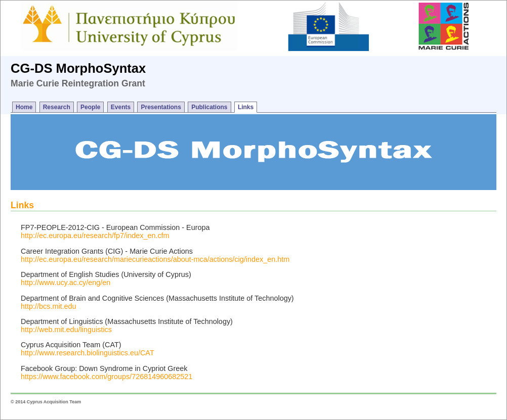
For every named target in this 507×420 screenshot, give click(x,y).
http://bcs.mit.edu (49, 306)
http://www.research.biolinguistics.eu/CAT (88, 353)
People (90, 107)
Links (246, 107)
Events (121, 107)
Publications (209, 107)
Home (24, 107)
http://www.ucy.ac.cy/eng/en (66, 283)
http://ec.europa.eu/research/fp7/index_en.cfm (95, 236)
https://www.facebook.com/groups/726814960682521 (107, 377)
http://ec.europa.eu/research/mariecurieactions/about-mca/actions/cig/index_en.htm (155, 259)
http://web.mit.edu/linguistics (66, 330)
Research (57, 107)
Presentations (161, 107)
